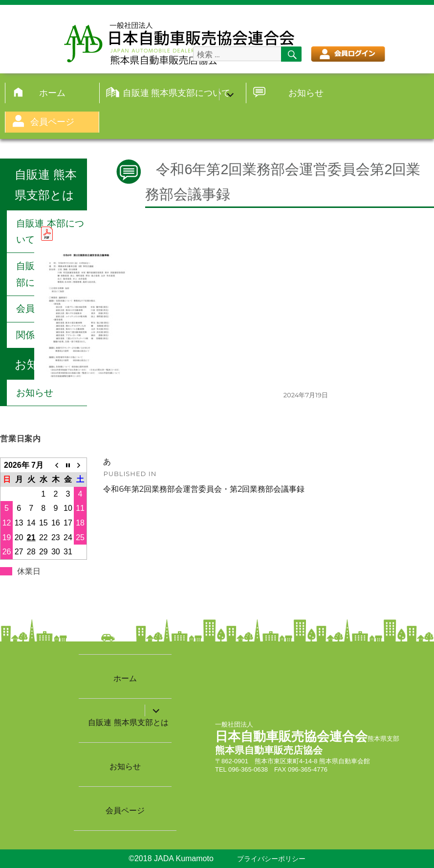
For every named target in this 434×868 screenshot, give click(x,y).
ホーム (52, 93)
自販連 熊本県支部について (176, 93)
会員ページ (52, 122)
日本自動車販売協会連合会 (291, 736)
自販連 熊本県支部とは (128, 722)
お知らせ (306, 93)
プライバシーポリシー (271, 859)
